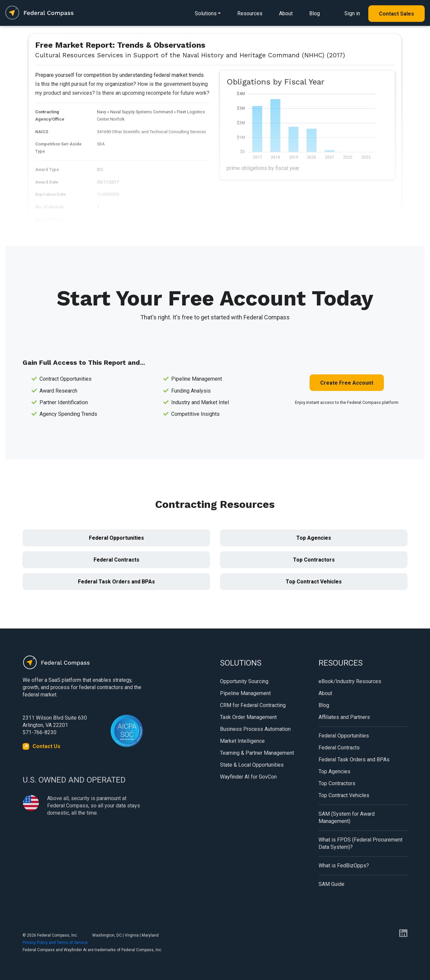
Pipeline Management (245, 693)
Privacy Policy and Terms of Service (55, 943)
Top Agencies (314, 538)
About (286, 13)
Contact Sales (396, 14)
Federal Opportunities (116, 538)
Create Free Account (347, 383)
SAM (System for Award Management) (347, 817)
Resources (250, 13)
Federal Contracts (116, 560)
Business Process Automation (255, 729)
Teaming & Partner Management (257, 753)
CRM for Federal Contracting (253, 705)
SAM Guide (331, 884)
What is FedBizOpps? (344, 866)
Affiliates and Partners (344, 717)
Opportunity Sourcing (244, 681)
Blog (315, 13)
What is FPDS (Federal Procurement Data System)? (360, 843)
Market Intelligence (242, 741)
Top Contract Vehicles (314, 582)
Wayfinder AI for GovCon (248, 777)
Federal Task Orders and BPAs (116, 582)
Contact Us (46, 746)
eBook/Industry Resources (350, 681)
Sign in (352, 13)
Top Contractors (314, 560)
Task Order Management (248, 717)
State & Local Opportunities (252, 765)
